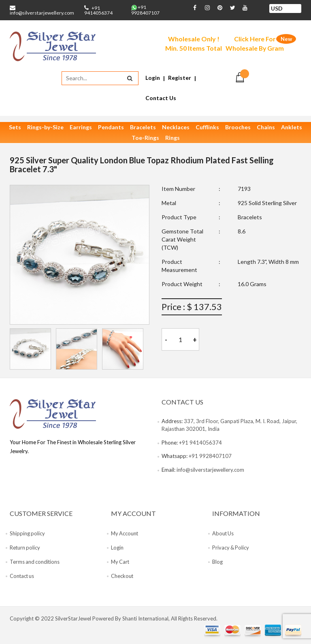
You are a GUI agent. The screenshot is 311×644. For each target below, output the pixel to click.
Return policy (25, 548)
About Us (223, 534)
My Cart (121, 563)
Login (153, 78)
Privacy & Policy (231, 548)
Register (180, 78)
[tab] (30, 350)
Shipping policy (28, 534)
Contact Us (161, 98)
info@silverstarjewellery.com (42, 13)
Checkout (122, 577)
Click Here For (255, 44)
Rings (173, 138)
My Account (125, 534)
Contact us (22, 577)
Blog (217, 563)
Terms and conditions (35, 563)
